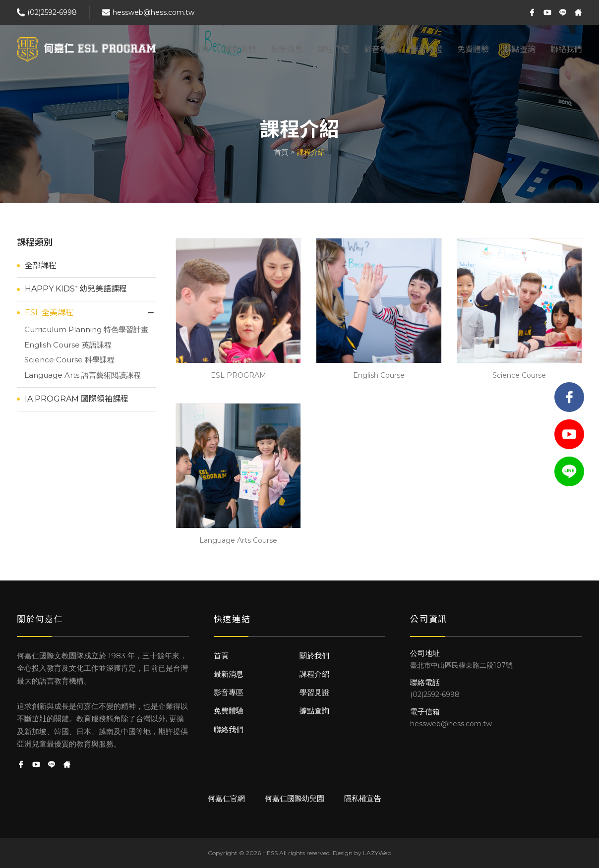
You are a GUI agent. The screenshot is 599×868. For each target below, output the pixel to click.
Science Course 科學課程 (69, 360)
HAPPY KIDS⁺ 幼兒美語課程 (76, 289)
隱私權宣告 (363, 798)
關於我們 (240, 49)
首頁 (201, 49)
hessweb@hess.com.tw (153, 12)
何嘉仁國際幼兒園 (295, 798)
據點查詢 (520, 49)
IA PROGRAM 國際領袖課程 (77, 399)
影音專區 (380, 49)
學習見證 (426, 49)
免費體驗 (473, 49)
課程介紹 (333, 49)
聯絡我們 (566, 49)
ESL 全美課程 (49, 313)
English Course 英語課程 (68, 345)
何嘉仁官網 (226, 798)
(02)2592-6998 (52, 12)
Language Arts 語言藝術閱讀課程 (83, 375)
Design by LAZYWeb (362, 853)
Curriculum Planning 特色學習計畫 (86, 329)
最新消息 (287, 49)
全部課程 (41, 265)
